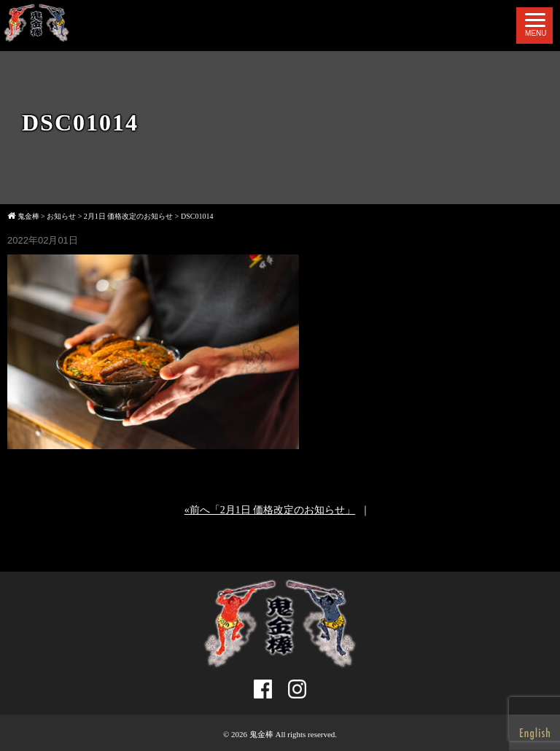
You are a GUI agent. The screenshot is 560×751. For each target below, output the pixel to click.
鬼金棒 (261, 734)
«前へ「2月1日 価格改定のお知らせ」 (270, 510)
